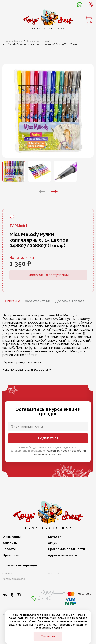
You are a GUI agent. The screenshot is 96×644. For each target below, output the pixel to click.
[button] (42, 192)
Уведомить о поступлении (48, 275)
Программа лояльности (66, 549)
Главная (7, 41)
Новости (9, 549)
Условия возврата (14, 579)
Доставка (54, 574)
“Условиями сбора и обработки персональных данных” (59, 452)
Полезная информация (20, 565)
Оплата (7, 574)
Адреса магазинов (63, 555)
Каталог (18, 41)
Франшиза (11, 555)
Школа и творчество (37, 41)
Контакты (10, 543)
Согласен (48, 636)
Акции (53, 543)
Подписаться (48, 438)
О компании (11, 537)
